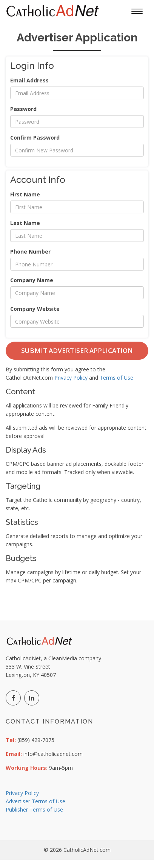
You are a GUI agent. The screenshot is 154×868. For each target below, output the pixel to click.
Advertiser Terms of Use (35, 801)
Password (23, 109)
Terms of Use (116, 378)
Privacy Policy (71, 378)
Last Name (25, 223)
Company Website (35, 309)
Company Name (32, 280)
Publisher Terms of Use (34, 809)
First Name (25, 194)
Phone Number (30, 252)
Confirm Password (35, 138)
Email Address (29, 80)
